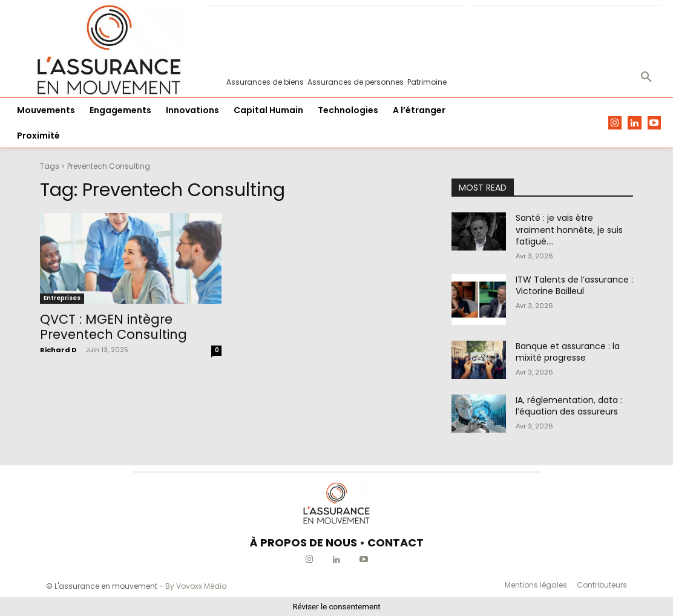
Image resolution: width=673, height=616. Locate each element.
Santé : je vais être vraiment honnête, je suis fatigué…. (569, 230)
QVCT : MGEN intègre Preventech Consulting (113, 327)
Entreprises (62, 298)
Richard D (58, 350)
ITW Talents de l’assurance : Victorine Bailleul (574, 286)
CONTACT (396, 542)
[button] (646, 77)
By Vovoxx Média (196, 586)
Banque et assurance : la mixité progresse (568, 352)
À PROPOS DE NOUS (304, 542)
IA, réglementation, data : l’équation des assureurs (569, 406)
